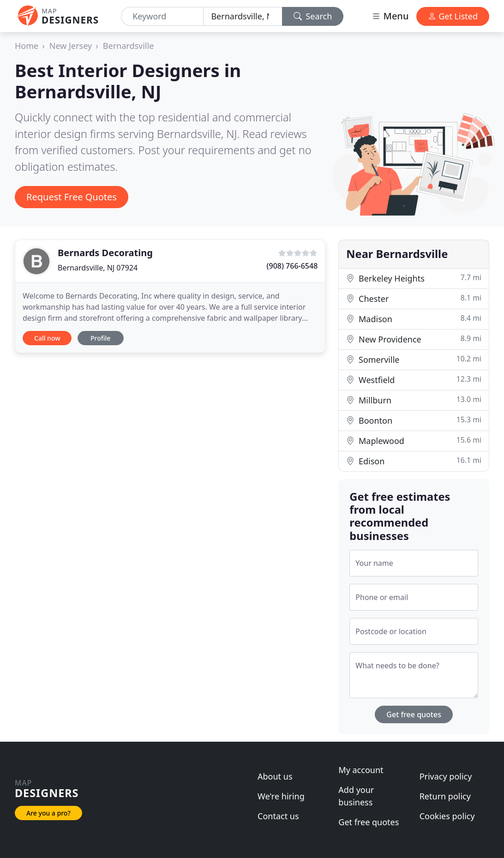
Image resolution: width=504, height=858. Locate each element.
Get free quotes (414, 714)
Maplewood (414, 441)
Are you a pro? (48, 813)
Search (313, 16)
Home (27, 46)
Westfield (414, 380)
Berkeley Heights (414, 278)
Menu (390, 16)
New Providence (414, 339)
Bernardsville (129, 46)
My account (361, 770)
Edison (414, 461)
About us (275, 776)
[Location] (243, 16)
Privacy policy (446, 776)
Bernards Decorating (105, 253)
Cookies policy (447, 816)
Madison (414, 319)
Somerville (414, 359)
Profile (100, 338)
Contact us (278, 816)
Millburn (414, 400)
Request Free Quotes (72, 197)
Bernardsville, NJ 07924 (98, 268)
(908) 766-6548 (292, 266)
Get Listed (453, 16)
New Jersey (71, 46)
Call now (47, 338)
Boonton (414, 420)
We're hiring (281, 796)
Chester (414, 298)
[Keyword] (162, 16)
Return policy (445, 796)
